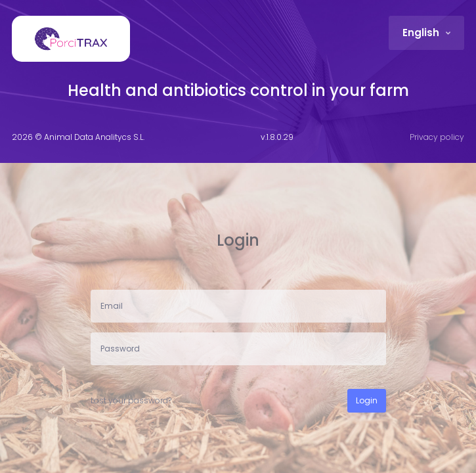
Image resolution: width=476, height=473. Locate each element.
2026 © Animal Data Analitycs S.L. (78, 137)
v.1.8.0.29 (277, 137)
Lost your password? (131, 400)
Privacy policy (437, 137)
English (422, 33)
